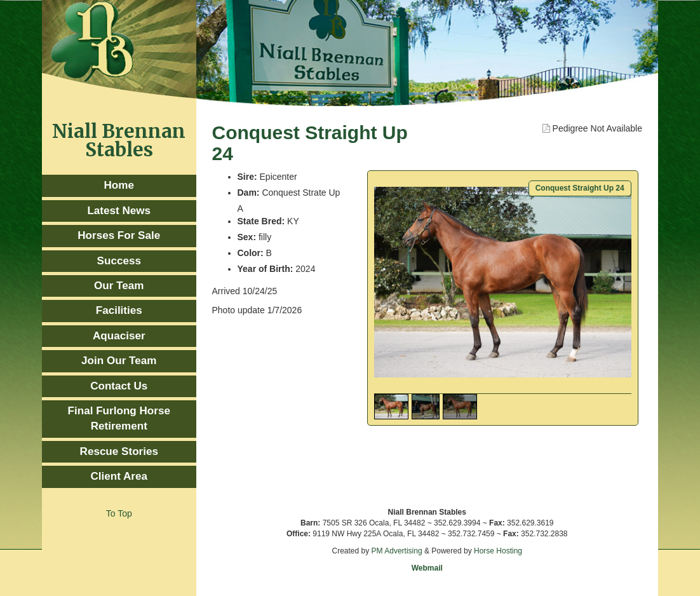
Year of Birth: (266, 269)
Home (119, 185)
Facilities (119, 310)
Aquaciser (119, 336)
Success (119, 261)
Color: (251, 253)
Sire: (247, 177)
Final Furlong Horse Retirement (119, 418)
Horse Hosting (498, 551)
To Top (119, 513)
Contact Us (119, 386)
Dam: (249, 193)
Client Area (119, 476)
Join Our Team (119, 361)
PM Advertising (397, 551)
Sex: (247, 237)
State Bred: (261, 221)
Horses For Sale (119, 235)
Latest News (119, 211)
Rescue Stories (119, 451)
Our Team (119, 286)
